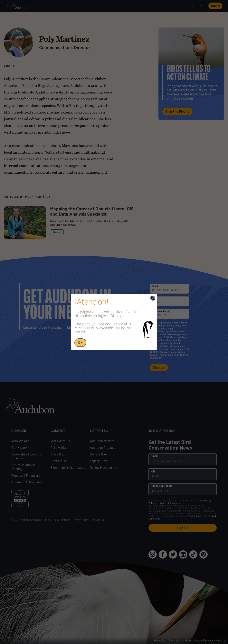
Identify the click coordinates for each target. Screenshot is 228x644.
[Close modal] (153, 298)
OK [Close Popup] (80, 343)
